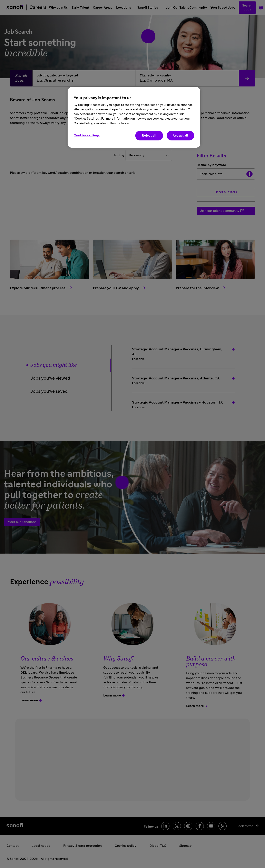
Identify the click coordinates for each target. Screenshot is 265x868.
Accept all (180, 136)
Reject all (149, 136)
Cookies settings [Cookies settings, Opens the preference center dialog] (87, 135)
